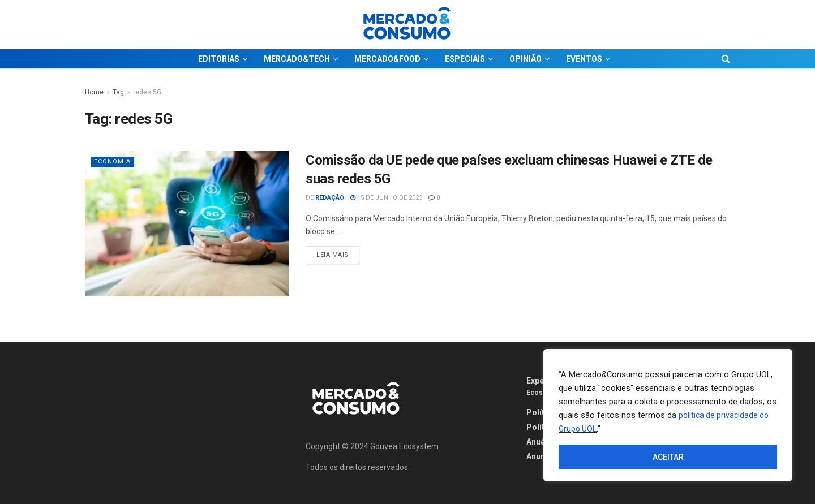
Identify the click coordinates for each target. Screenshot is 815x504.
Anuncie (541, 456)
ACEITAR (668, 457)
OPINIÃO (526, 59)
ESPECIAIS (465, 59)
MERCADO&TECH (297, 59)
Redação (330, 198)
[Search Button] (726, 59)
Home (94, 92)
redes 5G (147, 92)
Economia (112, 161)
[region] (668, 415)
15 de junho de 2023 (386, 198)
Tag (118, 92)
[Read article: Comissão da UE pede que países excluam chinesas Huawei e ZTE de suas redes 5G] (187, 224)
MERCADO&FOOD (387, 59)
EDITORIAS (219, 59)
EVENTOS (584, 59)
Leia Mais (338, 252)
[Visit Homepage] (407, 25)
